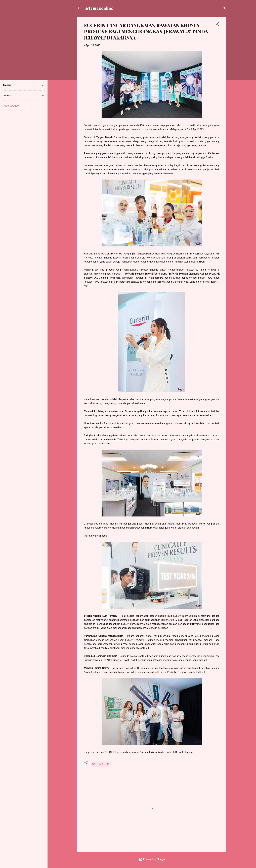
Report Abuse (11, 106)
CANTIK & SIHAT (101, 764)
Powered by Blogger (152, 859)
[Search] (224, 9)
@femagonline (99, 8)
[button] (218, 25)
